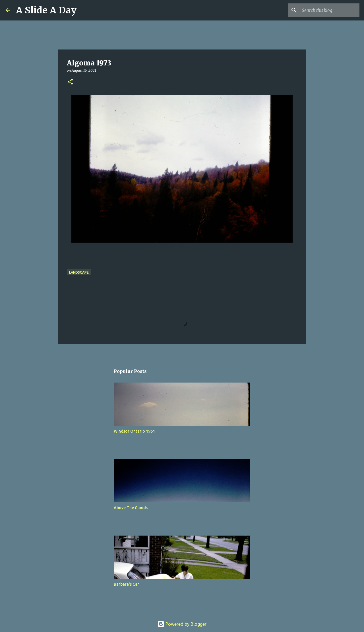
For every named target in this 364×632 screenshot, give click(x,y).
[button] (70, 82)
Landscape (79, 272)
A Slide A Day (46, 10)
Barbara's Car (126, 584)
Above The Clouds (131, 508)
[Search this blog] (330, 10)
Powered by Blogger (182, 624)
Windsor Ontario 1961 (134, 431)
